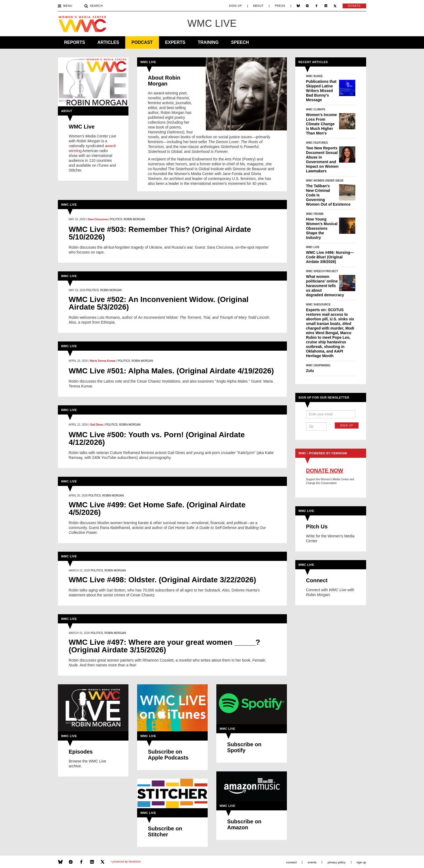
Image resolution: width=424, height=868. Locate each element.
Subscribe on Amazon (244, 824)
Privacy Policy (336, 862)
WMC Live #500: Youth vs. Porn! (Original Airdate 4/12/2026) (157, 439)
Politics (116, 219)
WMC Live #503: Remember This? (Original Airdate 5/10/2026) (160, 233)
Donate (354, 6)
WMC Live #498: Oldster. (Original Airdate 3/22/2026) (162, 580)
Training (208, 42)
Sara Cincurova (98, 219)
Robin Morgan (134, 219)
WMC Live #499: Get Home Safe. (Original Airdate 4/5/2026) (157, 509)
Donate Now (325, 471)
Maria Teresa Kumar (103, 361)
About (258, 6)
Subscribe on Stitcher (165, 831)
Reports (74, 42)
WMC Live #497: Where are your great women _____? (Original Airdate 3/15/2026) (164, 646)
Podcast (142, 42)
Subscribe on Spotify (244, 747)
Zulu (310, 371)
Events (312, 862)
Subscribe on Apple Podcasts (168, 755)
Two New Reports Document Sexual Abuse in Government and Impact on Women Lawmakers (322, 160)
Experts (175, 42)
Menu (65, 6)
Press (280, 6)
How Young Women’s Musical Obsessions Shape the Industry (322, 228)
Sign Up (236, 6)
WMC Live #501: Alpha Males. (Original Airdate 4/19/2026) (171, 371)
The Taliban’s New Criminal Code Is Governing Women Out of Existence (328, 195)
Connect (317, 580)
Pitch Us (317, 527)
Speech (240, 42)
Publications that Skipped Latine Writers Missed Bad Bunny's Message (321, 91)
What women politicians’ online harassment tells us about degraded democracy (325, 286)
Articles (108, 42)
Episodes (81, 752)
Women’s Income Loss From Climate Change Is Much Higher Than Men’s (322, 124)
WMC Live (82, 127)
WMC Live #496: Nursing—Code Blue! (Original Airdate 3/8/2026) (330, 257)
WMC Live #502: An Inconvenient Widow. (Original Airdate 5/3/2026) (159, 303)
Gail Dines (96, 425)
